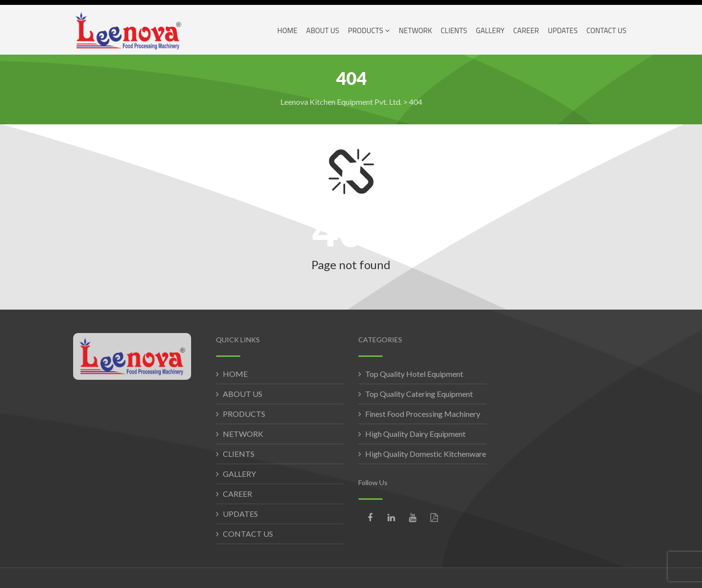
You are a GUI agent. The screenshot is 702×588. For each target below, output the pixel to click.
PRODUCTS (244, 414)
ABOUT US (243, 394)
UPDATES (240, 514)
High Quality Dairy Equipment (415, 434)
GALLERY (239, 474)
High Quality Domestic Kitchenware (426, 454)
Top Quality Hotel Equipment (414, 374)
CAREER (237, 494)
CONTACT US (248, 534)
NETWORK (243, 434)
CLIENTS (239, 454)
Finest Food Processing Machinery (423, 414)
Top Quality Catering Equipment (419, 394)
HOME (235, 374)
